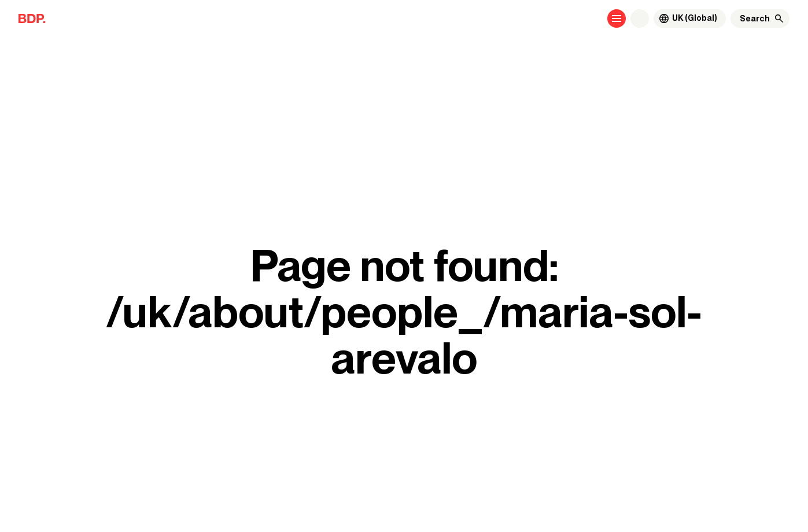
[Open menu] (617, 19)
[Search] (755, 19)
